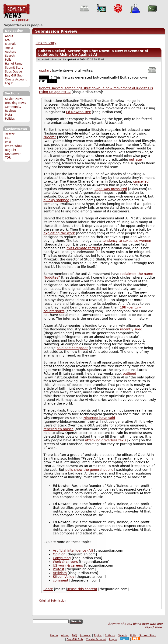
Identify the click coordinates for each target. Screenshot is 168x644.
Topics (9, 48)
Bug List (11, 150)
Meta (8, 115)
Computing (62, 558)
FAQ (8, 40)
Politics (10, 119)
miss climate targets (83, 248)
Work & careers (65, 562)
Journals (10, 44)
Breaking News (15, 103)
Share (48, 589)
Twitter (10, 134)
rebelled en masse (58, 429)
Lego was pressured (111, 189)
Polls (8, 60)
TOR (8, 158)
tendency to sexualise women (127, 241)
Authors (10, 52)
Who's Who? (14, 146)
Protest (58, 569)
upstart (45, 70)
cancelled (141, 181)
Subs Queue (13, 72)
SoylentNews (16, 13)
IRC (7, 138)
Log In (9, 83)
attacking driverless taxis (106, 440)
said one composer (72, 348)
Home (54, 635)
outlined (129, 374)
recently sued (131, 329)
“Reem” (50, 137)
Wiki (8, 142)
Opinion (59, 554)
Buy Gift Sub (14, 76)
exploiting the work (59, 233)
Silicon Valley (63, 577)
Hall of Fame (14, 64)
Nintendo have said (99, 418)
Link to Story (46, 43)
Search (10, 56)
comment (61, 580)
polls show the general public (89, 470)
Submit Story (14, 68)
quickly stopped (56, 200)
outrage (135, 159)
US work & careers (68, 565)
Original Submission (53, 601)
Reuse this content (82, 589)
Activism (60, 573)
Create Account (16, 80)
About (9, 36)
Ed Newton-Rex (78, 112)
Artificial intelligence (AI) (73, 551)
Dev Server (13, 154)
